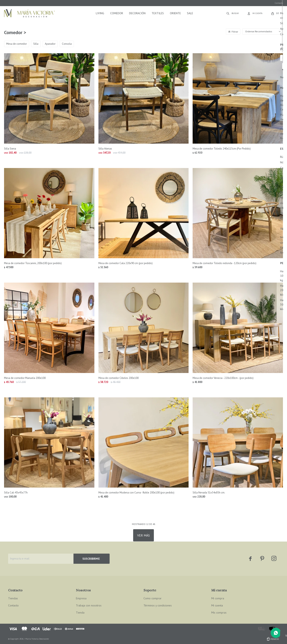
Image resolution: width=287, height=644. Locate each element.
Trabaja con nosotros (89, 605)
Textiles (158, 13)
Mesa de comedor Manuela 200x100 (25, 378)
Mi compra (218, 598)
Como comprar (153, 598)
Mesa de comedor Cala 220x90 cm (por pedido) (126, 263)
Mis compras (219, 613)
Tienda (80, 613)
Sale (190, 13)
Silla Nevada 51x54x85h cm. (209, 493)
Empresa (81, 598)
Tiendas (13, 598)
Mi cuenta (217, 605)
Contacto (279, 3)
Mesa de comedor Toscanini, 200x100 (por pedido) (33, 263)
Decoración (137, 13)
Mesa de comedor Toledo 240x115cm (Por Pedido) (222, 149)
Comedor (117, 13)
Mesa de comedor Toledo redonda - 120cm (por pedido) (224, 263)
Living (100, 13)
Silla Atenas (105, 149)
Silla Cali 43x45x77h (16, 493)
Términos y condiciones (158, 605)
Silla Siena (10, 149)
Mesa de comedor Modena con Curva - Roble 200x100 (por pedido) (136, 493)
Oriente (175, 13)
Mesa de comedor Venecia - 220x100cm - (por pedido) (223, 378)
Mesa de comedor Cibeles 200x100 (119, 378)
